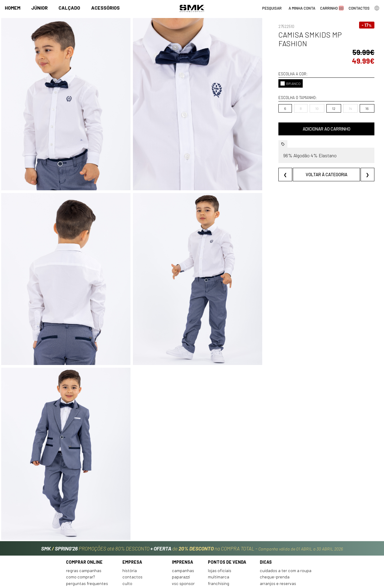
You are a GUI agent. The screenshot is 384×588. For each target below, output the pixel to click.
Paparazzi (181, 542)
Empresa (132, 527)
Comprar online (84, 527)
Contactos (132, 542)
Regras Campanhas (84, 536)
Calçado (69, 8)
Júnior (39, 8)
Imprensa (183, 527)
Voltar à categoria (317, 166)
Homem (13, 8)
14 (331, 100)
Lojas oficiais (220, 536)
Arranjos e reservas (278, 549)
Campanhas (183, 536)
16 (348, 100)
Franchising (219, 549)
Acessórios (105, 8)
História (130, 536)
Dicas (266, 527)
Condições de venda (85, 555)
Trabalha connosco (140, 555)
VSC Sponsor (183, 549)
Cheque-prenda (275, 542)
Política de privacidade (87, 561)
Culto (127, 549)
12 (315, 100)
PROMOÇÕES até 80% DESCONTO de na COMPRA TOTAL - (192, 511)
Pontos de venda (227, 527)
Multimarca (219, 542)
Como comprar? (81, 542)
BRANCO (271, 75)
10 (298, 100)
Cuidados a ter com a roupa (286, 536)
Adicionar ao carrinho (317, 120)
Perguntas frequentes (87, 549)
